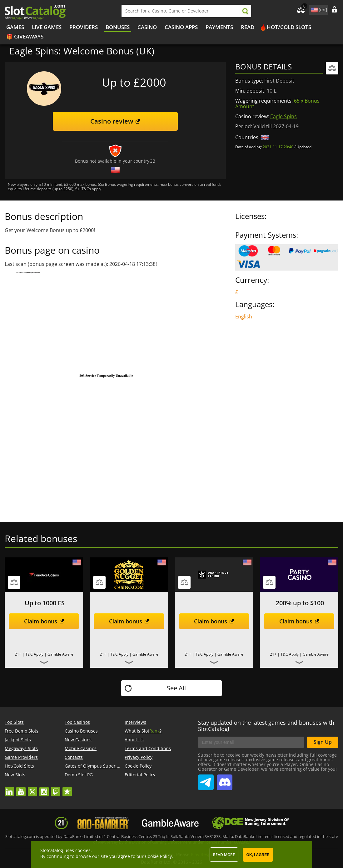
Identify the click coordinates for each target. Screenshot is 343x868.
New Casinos (78, 740)
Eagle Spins (283, 116)
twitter (32, 789)
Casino (147, 27)
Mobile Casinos (81, 748)
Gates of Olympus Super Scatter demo (105, 766)
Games (15, 27)
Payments (219, 27)
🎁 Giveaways (25, 36)
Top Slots (14, 722)
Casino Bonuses (81, 731)
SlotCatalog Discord (225, 780)
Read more (224, 855)
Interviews (135, 722)
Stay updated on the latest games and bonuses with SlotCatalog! (266, 726)
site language (314, 9)
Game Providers (21, 757)
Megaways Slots (21, 748)
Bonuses (118, 27)
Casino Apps (181, 27)
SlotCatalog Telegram (206, 780)
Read (248, 27)
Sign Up (323, 742)
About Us (134, 740)
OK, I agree (258, 855)
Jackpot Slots (18, 740)
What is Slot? (143, 731)
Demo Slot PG (79, 775)
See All (176, 688)
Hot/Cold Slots (289, 27)
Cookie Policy (138, 766)
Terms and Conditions (148, 748)
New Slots (15, 775)
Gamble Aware (60, 654)
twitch (56, 789)
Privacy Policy (139, 757)
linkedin (9, 789)
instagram (44, 789)
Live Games (47, 27)
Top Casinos (77, 722)
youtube (21, 789)
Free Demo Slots (22, 731)
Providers (84, 27)
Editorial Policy (140, 775)
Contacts (74, 757)
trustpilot (67, 789)
